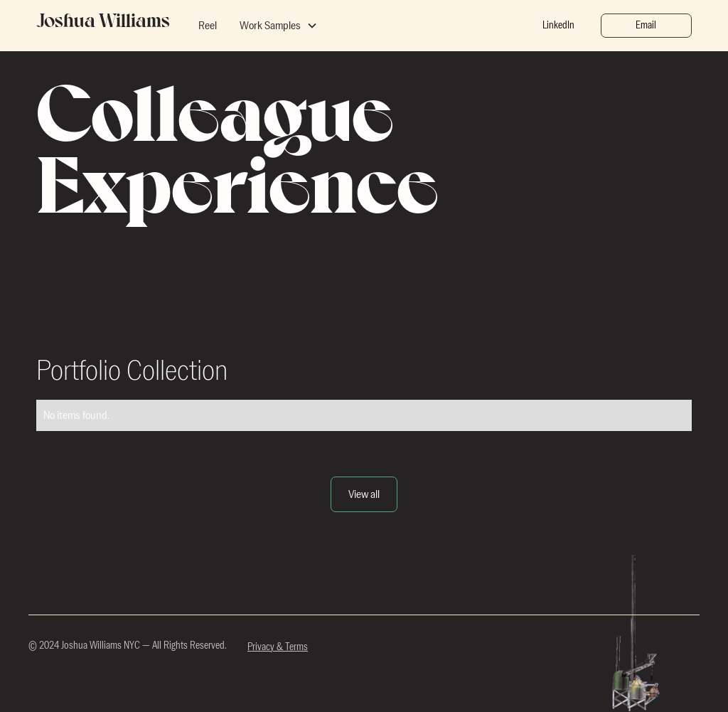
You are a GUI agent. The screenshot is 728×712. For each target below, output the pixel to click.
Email (646, 25)
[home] (103, 26)
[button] (279, 26)
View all (364, 494)
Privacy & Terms (278, 647)
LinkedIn (558, 25)
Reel (208, 26)
